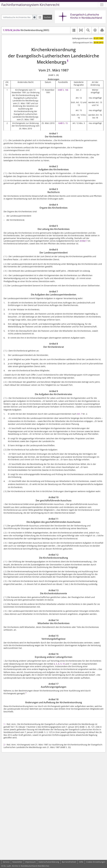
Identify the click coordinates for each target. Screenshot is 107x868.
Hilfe (81, 862)
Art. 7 (80, 414)
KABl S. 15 (63, 123)
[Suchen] (47, 17)
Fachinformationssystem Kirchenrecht (30, 5)
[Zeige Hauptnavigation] (102, 5)
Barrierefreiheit (69, 862)
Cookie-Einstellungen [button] (96, 862)
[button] (81, 30)
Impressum (30, 862)
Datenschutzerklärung (49, 862)
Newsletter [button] (17, 862)
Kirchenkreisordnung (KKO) (26, 30)
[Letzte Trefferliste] (40, 17)
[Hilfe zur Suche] (34, 17)
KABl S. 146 (63, 90)
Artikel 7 (84, 241)
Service (6, 862)
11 (71, 664)
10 (64, 664)
